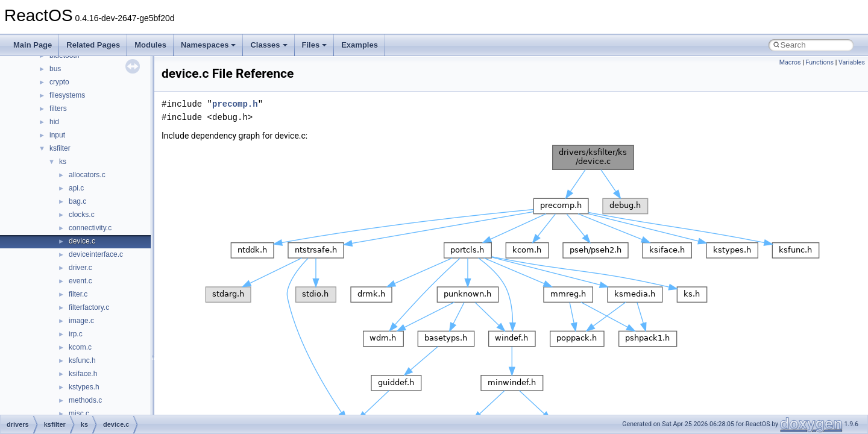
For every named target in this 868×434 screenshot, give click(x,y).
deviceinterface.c (96, 254)
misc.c (79, 414)
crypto (59, 82)
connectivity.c (90, 228)
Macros (790, 62)
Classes (269, 45)
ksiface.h (83, 374)
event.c (80, 281)
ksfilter (60, 148)
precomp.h (235, 104)
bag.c (77, 201)
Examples (360, 45)
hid (54, 122)
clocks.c (82, 215)
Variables (852, 62)
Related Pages (93, 45)
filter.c (78, 294)
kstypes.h (84, 387)
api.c (76, 188)
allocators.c (87, 175)
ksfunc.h (82, 360)
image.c (81, 321)
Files (315, 45)
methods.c (85, 400)
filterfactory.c (89, 307)
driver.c (80, 268)
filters (58, 108)
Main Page (33, 45)
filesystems (67, 95)
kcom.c (80, 347)
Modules (150, 45)
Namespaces (209, 45)
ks (63, 162)
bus (55, 69)
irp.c (76, 334)
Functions (819, 62)
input (57, 135)
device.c (82, 241)
